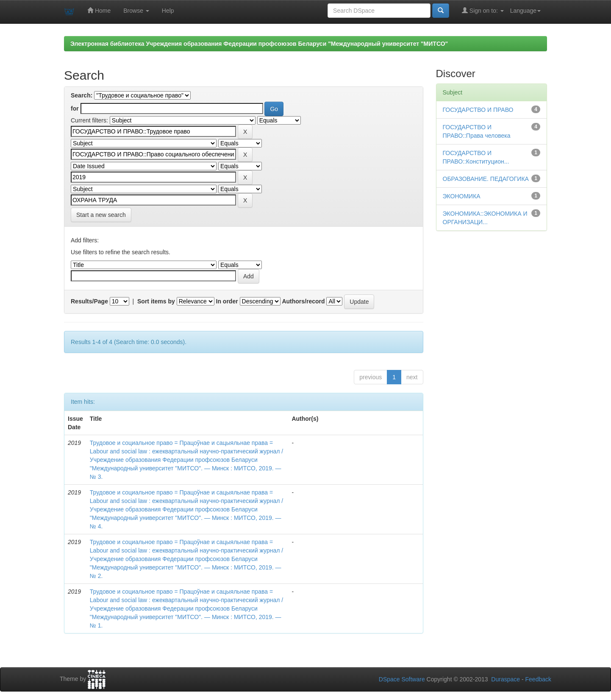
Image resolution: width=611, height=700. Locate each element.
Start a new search (101, 215)
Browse (136, 11)
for (75, 108)
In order (227, 301)
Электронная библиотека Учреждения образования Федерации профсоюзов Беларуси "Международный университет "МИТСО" (259, 44)
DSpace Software (402, 679)
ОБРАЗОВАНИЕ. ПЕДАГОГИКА (486, 179)
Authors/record (303, 301)
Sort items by (156, 301)
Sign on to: (483, 10)
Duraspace (505, 679)
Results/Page (89, 301)
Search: (82, 95)
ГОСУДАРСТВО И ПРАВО (478, 110)
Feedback (538, 679)
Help (168, 11)
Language (525, 11)
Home (99, 10)
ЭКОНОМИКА (462, 196)
